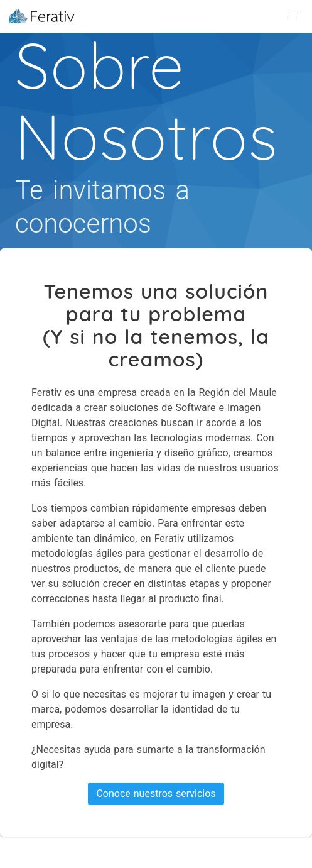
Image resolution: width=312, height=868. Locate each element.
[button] (296, 16)
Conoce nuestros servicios (156, 794)
